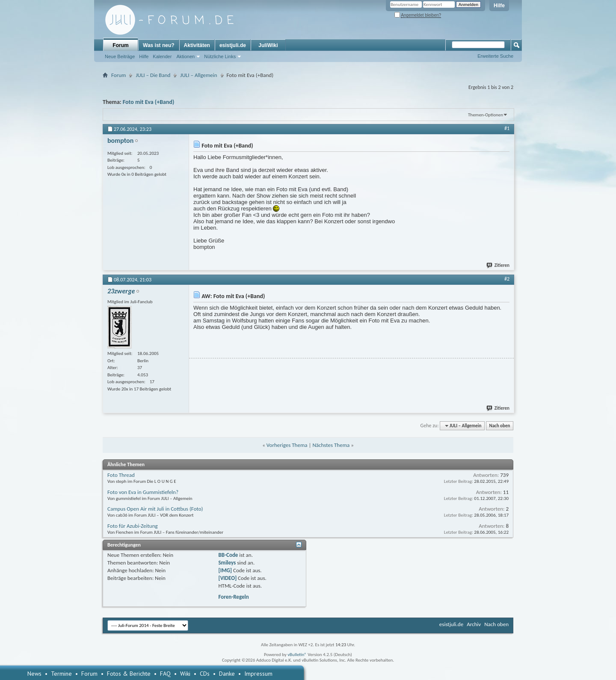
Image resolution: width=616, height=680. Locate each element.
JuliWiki (268, 45)
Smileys (227, 563)
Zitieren (498, 265)
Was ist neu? (159, 45)
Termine (61, 674)
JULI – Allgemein (198, 75)
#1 (507, 128)
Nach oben (499, 426)
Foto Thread (121, 475)
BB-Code (228, 555)
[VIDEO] (227, 578)
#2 (507, 279)
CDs (205, 674)
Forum (120, 45)
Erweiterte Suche (495, 56)
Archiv (474, 624)
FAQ (165, 674)
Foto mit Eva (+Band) (148, 102)
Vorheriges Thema (287, 445)
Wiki (185, 674)
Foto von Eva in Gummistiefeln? (143, 492)
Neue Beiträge (120, 56)
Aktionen (185, 56)
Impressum (258, 674)
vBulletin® (297, 655)
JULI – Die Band (153, 75)
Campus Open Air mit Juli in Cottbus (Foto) (155, 509)
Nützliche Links (220, 56)
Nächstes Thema (331, 445)
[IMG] (225, 570)
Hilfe (499, 6)
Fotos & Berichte (129, 674)
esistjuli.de (233, 45)
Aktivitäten (197, 45)
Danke (227, 674)
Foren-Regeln (233, 597)
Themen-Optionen (486, 115)
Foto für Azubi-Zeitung (133, 526)
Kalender (162, 56)
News (34, 674)
